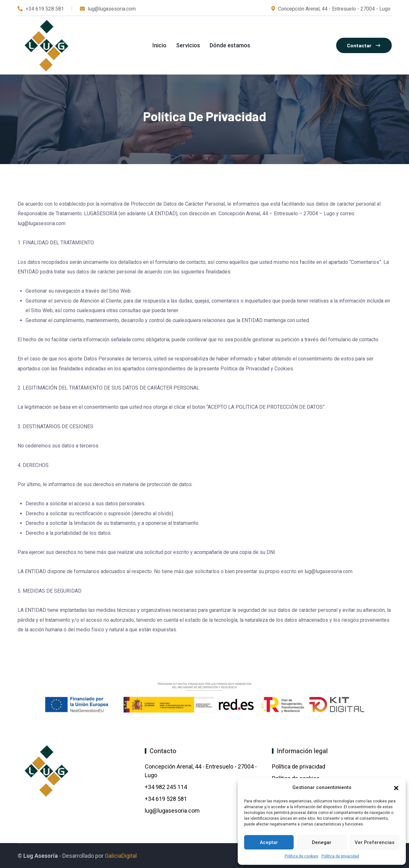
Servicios (188, 45)
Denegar (322, 842)
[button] (396, 787)
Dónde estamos (230, 45)
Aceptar (269, 842)
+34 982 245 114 (166, 787)
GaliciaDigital (121, 856)
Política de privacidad (340, 856)
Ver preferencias (374, 842)
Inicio (159, 45)
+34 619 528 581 (45, 9)
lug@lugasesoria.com (172, 811)
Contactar (364, 45)
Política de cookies (301, 856)
